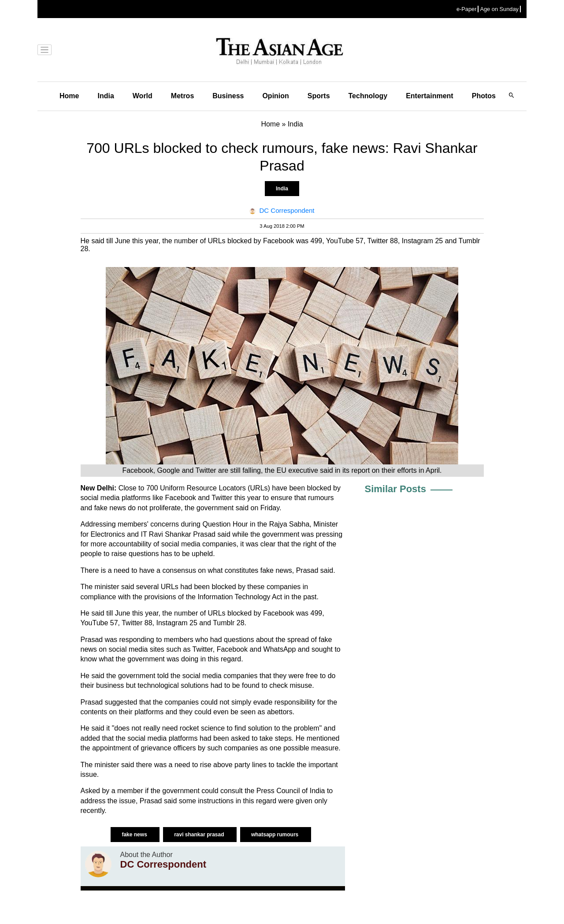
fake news (135, 835)
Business (228, 96)
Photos (484, 96)
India (106, 96)
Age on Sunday (499, 9)
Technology (368, 96)
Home (69, 96)
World (143, 96)
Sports (319, 96)
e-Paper (467, 9)
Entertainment (430, 96)
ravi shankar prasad (200, 835)
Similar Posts (395, 489)
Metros (182, 96)
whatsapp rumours (276, 835)
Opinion (275, 96)
